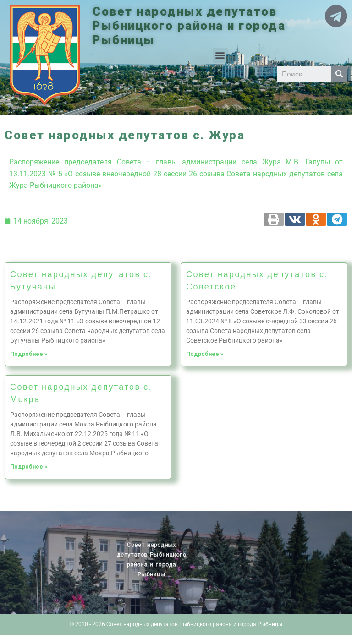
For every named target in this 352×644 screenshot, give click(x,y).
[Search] (339, 74)
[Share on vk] (295, 219)
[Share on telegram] (337, 219)
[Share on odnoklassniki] (316, 219)
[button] (220, 55)
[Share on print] (274, 219)
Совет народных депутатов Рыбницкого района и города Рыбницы (189, 26)
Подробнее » (29, 354)
